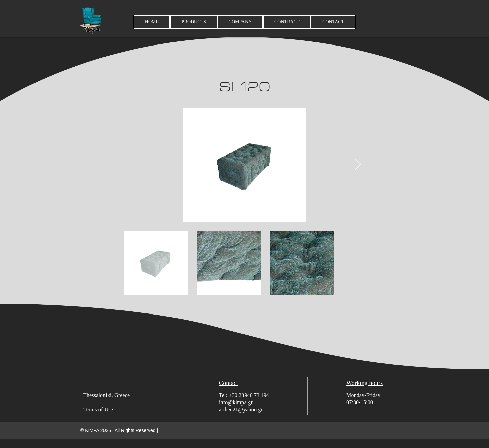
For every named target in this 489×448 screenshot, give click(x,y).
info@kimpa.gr (236, 402)
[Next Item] (358, 165)
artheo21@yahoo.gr (241, 409)
